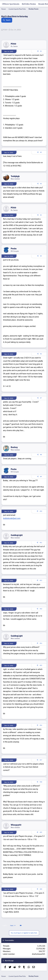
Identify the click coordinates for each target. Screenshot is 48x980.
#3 (41, 184)
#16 (41, 725)
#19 (41, 832)
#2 (41, 152)
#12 (41, 580)
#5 (41, 256)
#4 (41, 215)
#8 (41, 455)
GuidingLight (17, 535)
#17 (41, 760)
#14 (41, 643)
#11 (41, 542)
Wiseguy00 (16, 825)
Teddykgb (15, 176)
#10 (41, 511)
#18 (41, 782)
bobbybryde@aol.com (12, 518)
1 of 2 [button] (5, 925)
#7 (41, 398)
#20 (41, 889)
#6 (41, 354)
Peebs (14, 249)
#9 (41, 477)
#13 (41, 609)
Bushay (14, 447)
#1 (41, 51)
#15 (41, 665)
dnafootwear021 (39, 954)
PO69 (5, 30)
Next (13, 925)
